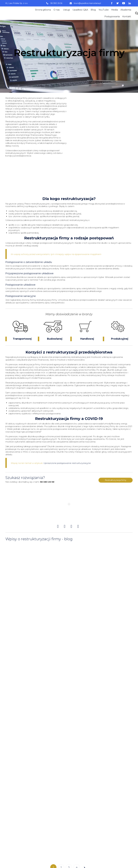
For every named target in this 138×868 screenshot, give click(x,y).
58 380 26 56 (56, 3)
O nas (57, 10)
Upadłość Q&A (80, 10)
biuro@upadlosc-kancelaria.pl (87, 3)
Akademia (126, 10)
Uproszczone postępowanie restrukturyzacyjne (67, 463)
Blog (93, 10)
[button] (116, 480)
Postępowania (112, 17)
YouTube (104, 10)
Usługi (66, 10)
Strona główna (43, 10)
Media (115, 10)
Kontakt (127, 17)
